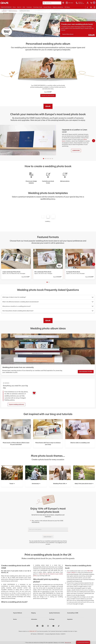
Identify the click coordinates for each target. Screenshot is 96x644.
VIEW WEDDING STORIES (86, 372)
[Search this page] (52, 3)
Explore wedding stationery (16, 405)
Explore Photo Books (69, 34)
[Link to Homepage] (15, 3)
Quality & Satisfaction (55, 614)
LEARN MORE (76, 151)
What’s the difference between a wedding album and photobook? (48, 302)
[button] (88, 3)
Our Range (52, 621)
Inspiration (70, 621)
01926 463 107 (33, 633)
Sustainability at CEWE (73, 614)
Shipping (33, 614)
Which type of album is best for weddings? (48, 297)
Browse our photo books (48, 96)
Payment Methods (18, 614)
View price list (68, 642)
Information (34, 621)
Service (15, 621)
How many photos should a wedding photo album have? (48, 311)
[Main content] (48, 312)
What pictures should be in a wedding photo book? (48, 306)
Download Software (83, 642)
